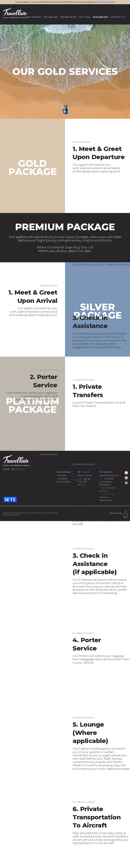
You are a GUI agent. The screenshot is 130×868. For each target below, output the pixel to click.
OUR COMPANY (33, 17)
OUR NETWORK (68, 17)
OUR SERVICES (100, 17)
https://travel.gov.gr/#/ (106, 2)
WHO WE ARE (51, 17)
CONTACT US (118, 17)
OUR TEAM (84, 17)
